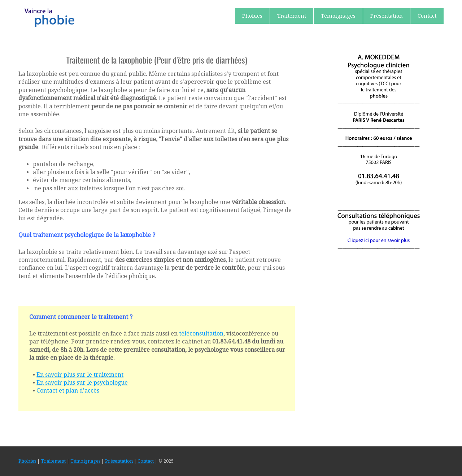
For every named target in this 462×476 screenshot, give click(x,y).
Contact (427, 16)
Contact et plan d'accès (68, 391)
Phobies (252, 16)
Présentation (387, 16)
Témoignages (338, 16)
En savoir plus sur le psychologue (82, 383)
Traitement (292, 16)
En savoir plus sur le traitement (80, 375)
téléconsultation (201, 334)
